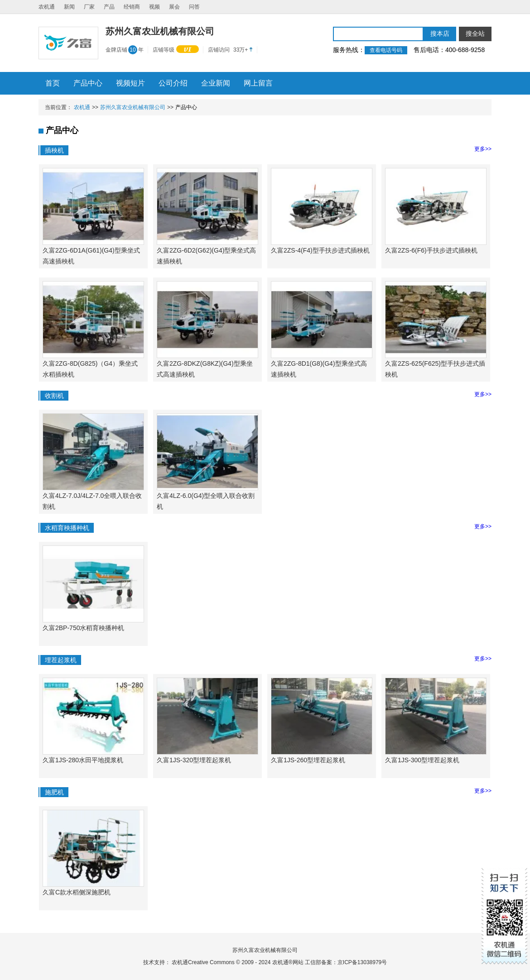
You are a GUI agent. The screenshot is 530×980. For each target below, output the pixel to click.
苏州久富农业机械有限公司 (133, 107)
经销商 (132, 7)
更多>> (483, 149)
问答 (194, 7)
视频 (154, 7)
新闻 (69, 7)
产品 (109, 7)
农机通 (47, 7)
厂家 (89, 7)
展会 (174, 7)
